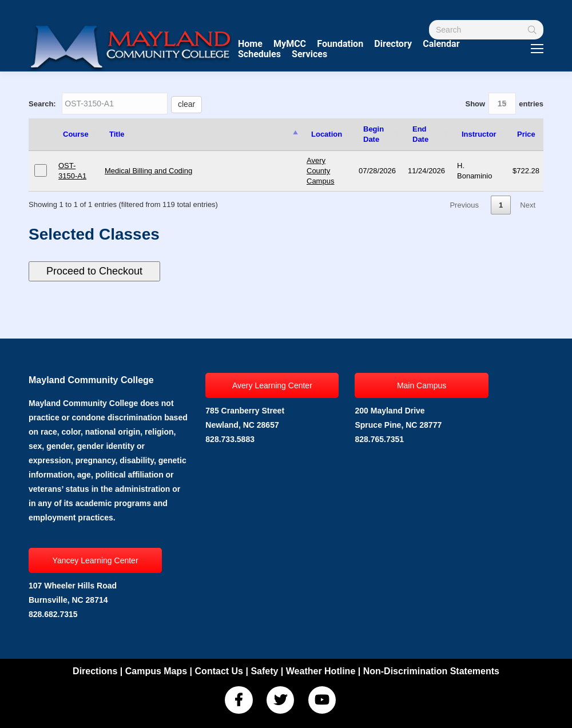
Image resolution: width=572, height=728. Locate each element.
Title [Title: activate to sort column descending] (117, 134)
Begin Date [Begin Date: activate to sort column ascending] (374, 134)
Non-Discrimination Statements (431, 671)
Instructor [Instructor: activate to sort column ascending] (479, 134)
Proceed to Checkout (94, 271)
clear (186, 104)
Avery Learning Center (272, 385)
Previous (464, 205)
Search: (115, 104)
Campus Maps (156, 671)
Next (528, 205)
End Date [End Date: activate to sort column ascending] (420, 134)
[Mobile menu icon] (537, 49)
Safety (264, 671)
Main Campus (422, 385)
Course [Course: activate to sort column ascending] (76, 134)
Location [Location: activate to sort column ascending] (327, 134)
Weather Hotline (321, 671)
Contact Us (219, 671)
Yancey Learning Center (96, 560)
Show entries (504, 104)
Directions (95, 671)
